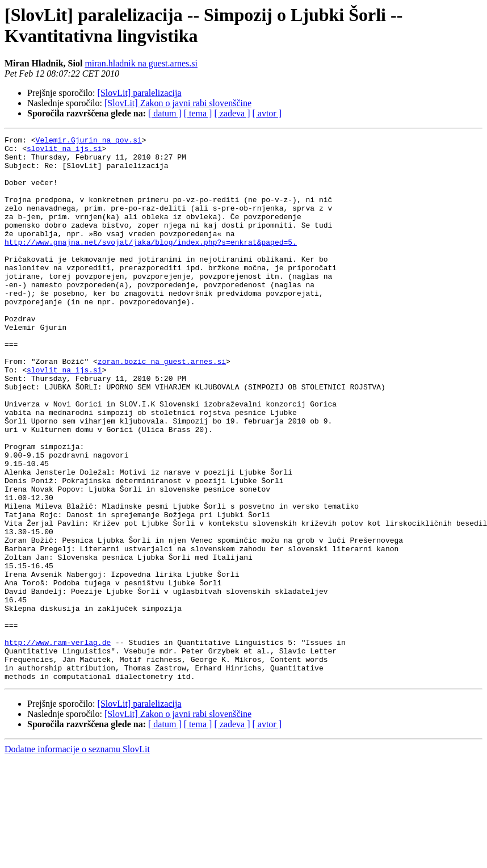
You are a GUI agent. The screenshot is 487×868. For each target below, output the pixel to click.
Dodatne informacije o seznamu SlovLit (77, 858)
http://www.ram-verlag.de (58, 744)
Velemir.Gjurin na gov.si (89, 141)
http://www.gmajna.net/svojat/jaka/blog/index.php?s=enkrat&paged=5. (151, 264)
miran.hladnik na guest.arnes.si (141, 63)
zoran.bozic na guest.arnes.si (162, 407)
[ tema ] (198, 113)
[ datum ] (165, 113)
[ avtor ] (267, 113)
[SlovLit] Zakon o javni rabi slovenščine (178, 103)
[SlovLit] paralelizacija (140, 93)
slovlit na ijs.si (64, 152)
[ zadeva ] (232, 113)
